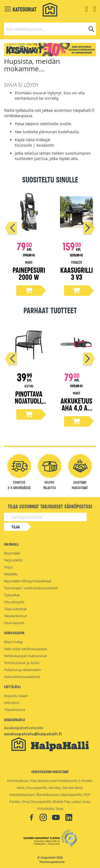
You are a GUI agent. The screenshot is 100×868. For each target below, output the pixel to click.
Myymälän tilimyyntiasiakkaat (28, 581)
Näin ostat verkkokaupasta (25, 649)
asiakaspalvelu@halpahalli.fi (33, 734)
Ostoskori (12, 703)
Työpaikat (12, 595)
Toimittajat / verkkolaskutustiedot (31, 588)
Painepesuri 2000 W (29, 273)
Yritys (8, 567)
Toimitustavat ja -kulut (22, 663)
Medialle (11, 574)
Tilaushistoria (15, 710)
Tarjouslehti (13, 560)
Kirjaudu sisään (16, 696)
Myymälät (12, 553)
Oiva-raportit (14, 623)
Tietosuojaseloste (52, 862)
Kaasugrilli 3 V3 (77, 273)
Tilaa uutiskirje (15, 609)
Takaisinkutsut (15, 616)
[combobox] (50, 29)
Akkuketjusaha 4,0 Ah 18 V (76, 407)
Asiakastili (45, 145)
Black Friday (13, 642)
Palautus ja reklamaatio (23, 670)
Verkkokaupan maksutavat (25, 656)
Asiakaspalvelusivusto (23, 728)
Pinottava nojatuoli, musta (29, 401)
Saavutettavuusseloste (22, 677)
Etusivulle (23, 145)
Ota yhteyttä (14, 602)
